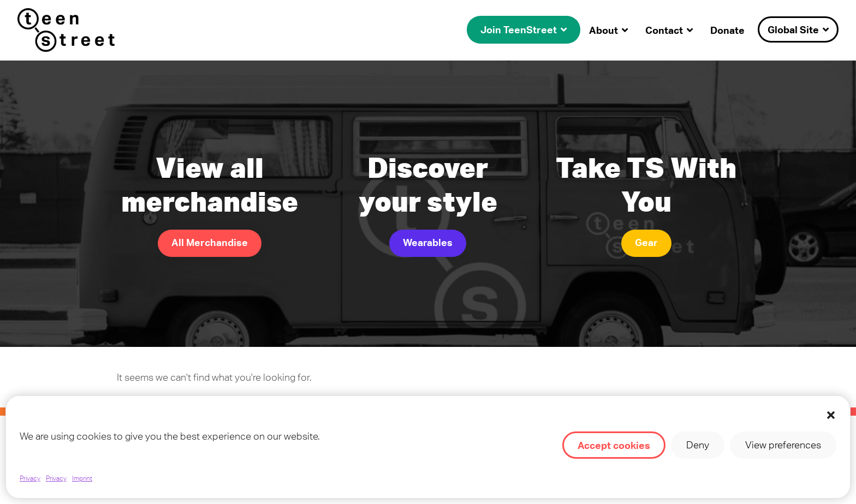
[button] (831, 415)
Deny (698, 445)
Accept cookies (614, 445)
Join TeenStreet (519, 29)
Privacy (30, 478)
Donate (727, 30)
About (604, 30)
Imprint (82, 478)
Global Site (793, 29)
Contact (664, 30)
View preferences (783, 445)
